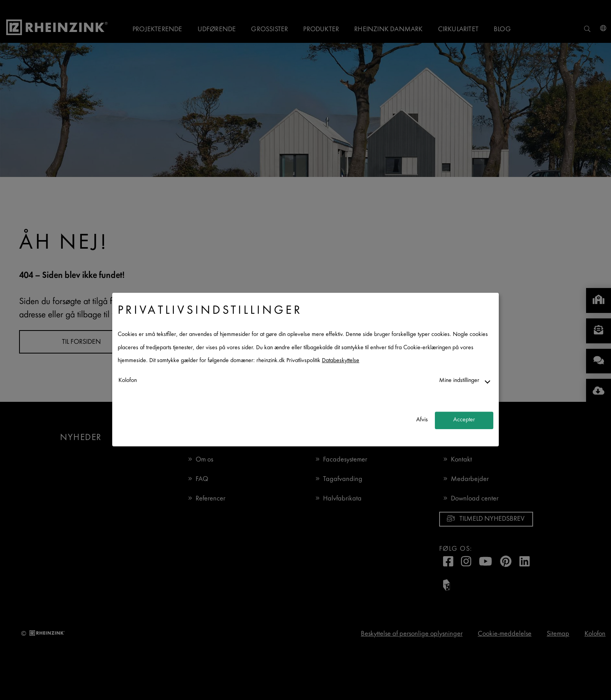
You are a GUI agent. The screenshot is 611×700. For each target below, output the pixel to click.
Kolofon (128, 381)
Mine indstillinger (459, 381)
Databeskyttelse (341, 361)
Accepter (464, 420)
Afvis (422, 420)
